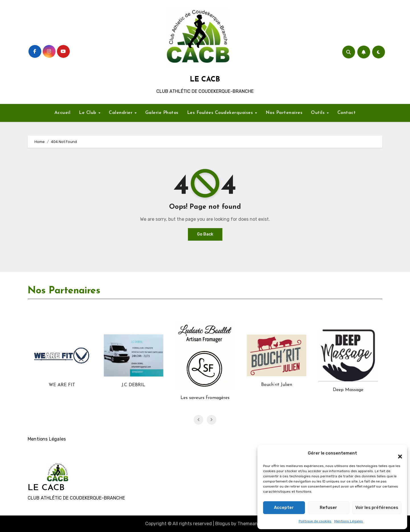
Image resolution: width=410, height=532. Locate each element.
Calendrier (121, 113)
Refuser (328, 508)
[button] (397, 453)
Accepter (284, 508)
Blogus (223, 524)
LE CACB (205, 80)
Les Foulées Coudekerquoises (221, 113)
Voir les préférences (377, 508)
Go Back (205, 234)
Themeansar (251, 524)
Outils (319, 113)
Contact (347, 113)
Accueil (62, 113)
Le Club (88, 113)
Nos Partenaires (284, 113)
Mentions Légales (349, 521)
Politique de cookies (315, 521)
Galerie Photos (162, 113)
